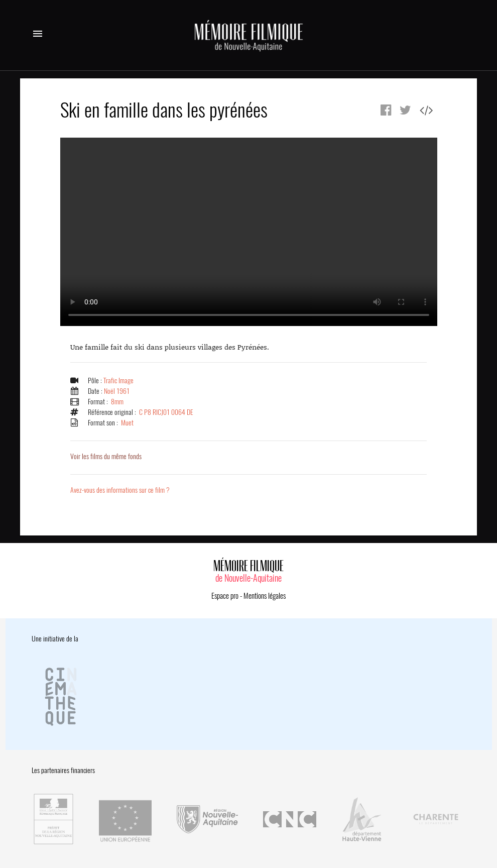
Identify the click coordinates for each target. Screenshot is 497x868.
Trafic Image (118, 381)
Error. (249, 232)
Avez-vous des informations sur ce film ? (120, 490)
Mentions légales (265, 596)
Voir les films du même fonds (106, 456)
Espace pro (225, 596)
